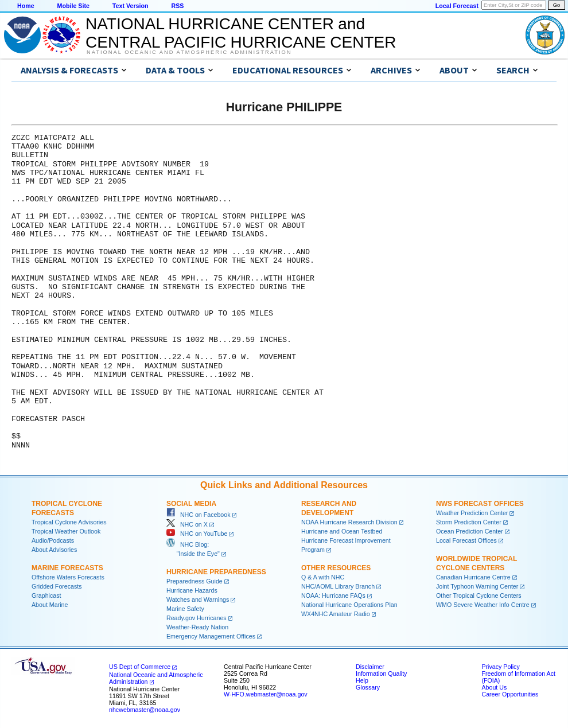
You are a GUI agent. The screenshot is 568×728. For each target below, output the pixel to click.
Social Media (191, 504)
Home (26, 6)
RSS (177, 6)
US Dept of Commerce (140, 667)
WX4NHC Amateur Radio (336, 614)
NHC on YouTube (197, 534)
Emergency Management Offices (211, 636)
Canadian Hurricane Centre (473, 577)
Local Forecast (457, 6)
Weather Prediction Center (472, 513)
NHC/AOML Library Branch (338, 586)
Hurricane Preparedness (216, 572)
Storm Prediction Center (469, 522)
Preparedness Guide (194, 581)
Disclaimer (370, 667)
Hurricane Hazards (192, 590)
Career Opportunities (510, 694)
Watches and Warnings (198, 599)
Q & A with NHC (323, 577)
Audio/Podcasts (53, 540)
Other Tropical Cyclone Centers (479, 595)
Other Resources (336, 568)
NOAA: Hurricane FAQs (333, 595)
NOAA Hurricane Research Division (349, 522)
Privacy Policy (500, 667)
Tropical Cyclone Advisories (69, 522)
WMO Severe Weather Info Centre (483, 605)
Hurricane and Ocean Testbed (342, 531)
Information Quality (381, 674)
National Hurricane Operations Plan (349, 605)
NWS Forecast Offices (480, 504)
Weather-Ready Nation (197, 627)
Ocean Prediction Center (470, 531)
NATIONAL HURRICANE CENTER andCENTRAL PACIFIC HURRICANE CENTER (241, 33)
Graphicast (46, 595)
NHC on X (187, 524)
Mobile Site (73, 6)
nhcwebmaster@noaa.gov (145, 710)
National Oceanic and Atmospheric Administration (189, 52)
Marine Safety (185, 609)
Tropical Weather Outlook (66, 531)
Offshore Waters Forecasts (68, 577)
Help (362, 680)
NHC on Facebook (199, 515)
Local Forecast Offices (466, 540)
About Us (494, 687)
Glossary (368, 687)
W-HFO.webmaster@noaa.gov (266, 694)
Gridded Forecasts (57, 586)
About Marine (50, 605)
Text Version (131, 6)
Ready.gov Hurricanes (197, 618)
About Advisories (54, 550)
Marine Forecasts (67, 568)
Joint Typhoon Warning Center (477, 586)
